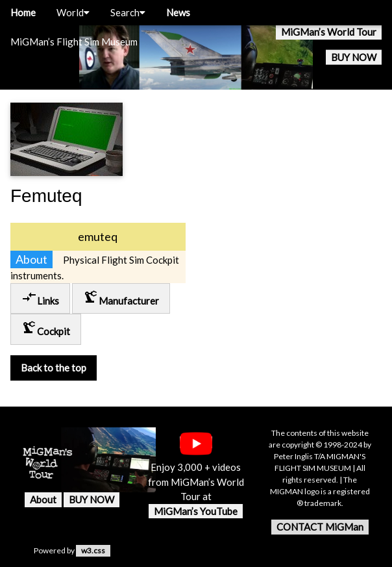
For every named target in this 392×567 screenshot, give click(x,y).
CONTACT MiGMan (320, 527)
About (43, 499)
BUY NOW (354, 57)
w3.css (93, 550)
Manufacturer (121, 298)
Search (128, 12)
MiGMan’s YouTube (196, 511)
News (178, 12)
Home (23, 12)
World (73, 12)
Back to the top (54, 368)
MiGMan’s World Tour (329, 32)
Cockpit (46, 328)
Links (40, 298)
